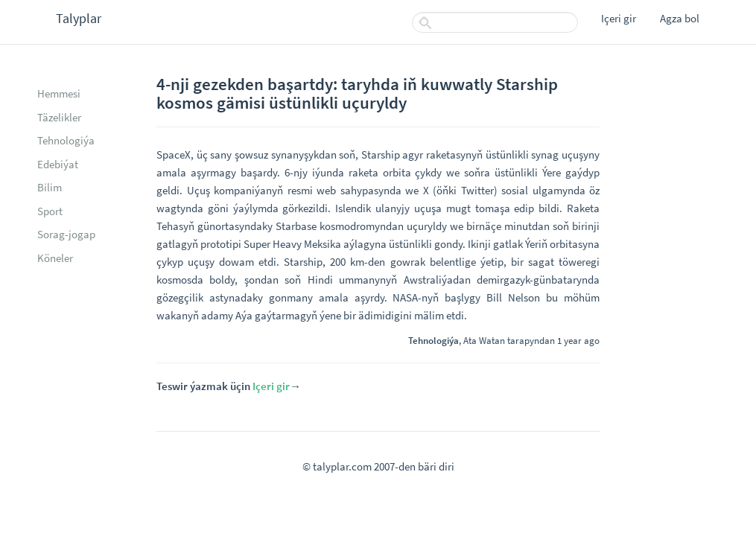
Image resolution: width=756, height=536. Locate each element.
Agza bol (680, 18)
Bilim (50, 187)
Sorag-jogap (66, 234)
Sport (50, 211)
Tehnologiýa (66, 140)
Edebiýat (58, 164)
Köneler (55, 258)
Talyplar (79, 18)
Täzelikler (59, 117)
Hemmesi (59, 93)
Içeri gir (619, 18)
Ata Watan (484, 340)
